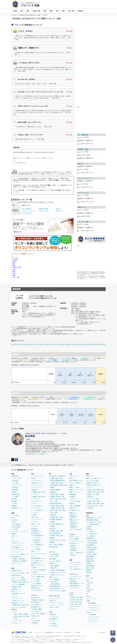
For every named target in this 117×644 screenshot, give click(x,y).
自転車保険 (15, 490)
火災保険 (14, 492)
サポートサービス (44, 211)
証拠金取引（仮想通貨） (20, 561)
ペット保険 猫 (90, 536)
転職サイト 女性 (74, 487)
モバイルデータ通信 (92, 481)
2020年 (19, 345)
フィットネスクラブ (55, 598)
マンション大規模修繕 (18, 584)
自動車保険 (15, 476)
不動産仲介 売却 (16, 571)
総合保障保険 (90, 566)
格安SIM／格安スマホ (93, 483)
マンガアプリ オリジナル (39, 574)
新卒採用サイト (74, 517)
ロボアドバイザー (17, 563)
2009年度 (95, 345)
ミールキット (35, 494)
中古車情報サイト (37, 531)
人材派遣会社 (73, 527)
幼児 (52, 556)
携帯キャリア (90, 476)
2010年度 (89, 345)
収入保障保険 (92, 550)
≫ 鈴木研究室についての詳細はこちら (37, 454)
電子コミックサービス (38, 565)
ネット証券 (15, 515)
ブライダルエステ (75, 562)
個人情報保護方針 (49, 632)
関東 (14, 265)
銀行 (14, 522)
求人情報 (78, 632)
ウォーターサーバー (37, 476)
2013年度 (68, 345)
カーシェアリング (37, 519)
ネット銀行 (15, 529)
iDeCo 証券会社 (16, 527)
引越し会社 (35, 517)
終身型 (89, 541)
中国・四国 (26, 616)
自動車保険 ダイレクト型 (94, 518)
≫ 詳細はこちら (16, 336)
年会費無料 (16, 547)
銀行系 (15, 543)
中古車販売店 (35, 533)
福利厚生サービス (37, 586)
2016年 (41, 345)
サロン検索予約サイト (76, 569)
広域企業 (15, 259)
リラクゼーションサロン (57, 603)
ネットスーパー (36, 499)
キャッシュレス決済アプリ (19, 554)
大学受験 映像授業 (55, 490)
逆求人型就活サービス (76, 481)
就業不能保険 (90, 556)
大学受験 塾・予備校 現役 (57, 476)
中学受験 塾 (53, 515)
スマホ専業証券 (16, 524)
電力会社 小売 (35, 588)
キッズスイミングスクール (57, 605)
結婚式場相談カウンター (77, 583)
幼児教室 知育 (53, 547)
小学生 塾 (52, 529)
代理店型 (15, 481)
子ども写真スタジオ (37, 561)
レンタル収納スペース (39, 510)
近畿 (14, 271)
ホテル (33, 618)
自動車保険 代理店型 (92, 520)
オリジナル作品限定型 (39, 570)
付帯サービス (59, 211)
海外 (38, 616)
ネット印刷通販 (74, 539)
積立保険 (89, 573)
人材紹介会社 (73, 523)
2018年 (30, 345)
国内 (34, 616)
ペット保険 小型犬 (92, 534)
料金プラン (59, 209)
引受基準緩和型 (92, 543)
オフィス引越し (36, 579)
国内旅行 (35, 600)
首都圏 (15, 582)
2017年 (35, 345)
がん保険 (14, 504)
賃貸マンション (16, 591)
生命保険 (14, 499)
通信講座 (52, 563)
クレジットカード (17, 545)
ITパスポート (60, 575)
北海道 (15, 261)
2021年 (14, 345)
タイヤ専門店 (53, 626)
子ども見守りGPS (37, 590)
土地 (28, 573)
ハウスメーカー (17, 621)
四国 (14, 275)
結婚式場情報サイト (75, 586)
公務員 (53, 575)
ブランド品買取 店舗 (37, 577)
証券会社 (15, 520)
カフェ (33, 556)
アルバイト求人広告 (75, 529)
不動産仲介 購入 (16, 575)
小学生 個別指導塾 (55, 533)
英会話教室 (53, 559)
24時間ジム (53, 600)
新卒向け (73, 555)
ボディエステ (73, 567)
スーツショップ (54, 621)
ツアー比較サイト (37, 611)
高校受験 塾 (53, 492)
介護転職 (72, 497)
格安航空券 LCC (36, 607)
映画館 (71, 595)
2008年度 (102, 345)
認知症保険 (89, 559)
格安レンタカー (36, 524)
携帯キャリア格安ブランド (94, 478)
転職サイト (73, 485)
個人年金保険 (90, 568)
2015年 (46, 345)
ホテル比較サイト (37, 605)
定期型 (95, 541)
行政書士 (53, 573)
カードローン (15, 541)
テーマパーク (73, 609)
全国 (80, 604)
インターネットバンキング (19, 531)
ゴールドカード (17, 552)
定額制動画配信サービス (39, 558)
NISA (13, 518)
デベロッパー (17, 623)
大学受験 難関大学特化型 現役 (58, 485)
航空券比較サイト (37, 602)
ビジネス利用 (37, 621)
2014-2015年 (54, 345)
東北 (14, 263)
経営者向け (74, 548)
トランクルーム (36, 508)
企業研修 (72, 546)
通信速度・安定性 (44, 209)
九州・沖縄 (16, 277)
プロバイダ (89, 487)
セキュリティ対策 (27, 213)
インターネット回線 (92, 499)
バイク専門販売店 (38, 545)
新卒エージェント (75, 520)
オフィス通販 (35, 581)
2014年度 (61, 345)
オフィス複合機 (36, 584)
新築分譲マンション (17, 603)
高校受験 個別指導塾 (56, 504)
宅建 (52, 568)
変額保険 (89, 570)
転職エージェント (75, 492)
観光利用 (35, 623)
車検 (33, 552)
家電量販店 (53, 615)
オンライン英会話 (55, 561)
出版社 (35, 572)
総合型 (35, 568)
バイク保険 (15, 483)
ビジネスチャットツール (77, 541)
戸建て (23, 573)
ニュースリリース (38, 632)
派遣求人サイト (74, 508)
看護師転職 (73, 494)
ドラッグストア (54, 617)
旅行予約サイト (36, 598)
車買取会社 (35, 529)
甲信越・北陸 (17, 267)
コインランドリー (37, 487)
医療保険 (14, 501)
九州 (28, 582)
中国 (14, 273)
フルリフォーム (17, 598)
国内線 (35, 609)
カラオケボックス (75, 607)
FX (12, 538)
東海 (14, 269)
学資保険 (14, 506)
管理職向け (74, 550)
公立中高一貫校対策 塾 (56, 524)
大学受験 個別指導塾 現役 (57, 481)
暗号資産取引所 (16, 556)
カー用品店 (53, 624)
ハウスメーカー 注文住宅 (18, 607)
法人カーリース (74, 537)
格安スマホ (97, 485)
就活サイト (73, 478)
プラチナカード (94, 610)
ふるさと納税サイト (37, 506)
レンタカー (35, 522)
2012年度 (75, 345)
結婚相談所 (73, 581)
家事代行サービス (37, 483)
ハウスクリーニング (37, 485)
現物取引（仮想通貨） (19, 559)
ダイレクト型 (17, 478)
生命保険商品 (90, 545)
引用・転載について (69, 632)
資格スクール (53, 577)
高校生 (53, 540)
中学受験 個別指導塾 (56, 519)
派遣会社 (72, 504)
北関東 (20, 614)
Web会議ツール (74, 544)
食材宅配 (34, 490)
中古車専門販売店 (38, 536)
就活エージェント (75, 476)
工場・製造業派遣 (75, 506)
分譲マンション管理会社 (19, 580)
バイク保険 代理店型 (92, 524)
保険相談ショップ (17, 508)
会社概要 (30, 632)
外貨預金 (14, 534)
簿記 (56, 568)
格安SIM (90, 485)
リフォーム (15, 596)
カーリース (35, 526)
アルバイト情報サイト (76, 483)
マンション (16, 573)
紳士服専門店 (53, 619)
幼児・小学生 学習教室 (56, 545)
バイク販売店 (35, 542)
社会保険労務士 (61, 570)
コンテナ (35, 513)
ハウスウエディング (75, 576)
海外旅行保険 (15, 494)
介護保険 (89, 563)
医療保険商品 (90, 538)
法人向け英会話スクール (57, 589)
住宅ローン (15, 536)
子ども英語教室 (54, 554)
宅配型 (35, 515)
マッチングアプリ (75, 588)
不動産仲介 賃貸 (16, 587)
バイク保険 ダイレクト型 (94, 522)
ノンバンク (21, 543)
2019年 (24, 345)
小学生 (63, 540)
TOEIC (53, 570)
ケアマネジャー (62, 573)
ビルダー (15, 612)
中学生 (58, 540)
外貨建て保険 (90, 561)
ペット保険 (15, 497)
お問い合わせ (58, 632)
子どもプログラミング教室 (57, 591)
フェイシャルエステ (75, 565)
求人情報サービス (75, 510)
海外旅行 (42, 600)
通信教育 (52, 538)
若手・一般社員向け (77, 553)
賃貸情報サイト (16, 589)
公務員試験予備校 (55, 586)
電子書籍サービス (37, 563)
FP (51, 566)
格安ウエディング (75, 579)
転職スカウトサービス (76, 490)
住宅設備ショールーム (18, 593)
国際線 (40, 609)
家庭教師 (52, 542)
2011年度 (82, 345)
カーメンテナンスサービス (39, 554)
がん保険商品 (90, 552)
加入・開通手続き (27, 209)
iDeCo (88, 587)
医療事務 (56, 566)
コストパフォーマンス (28, 211)
